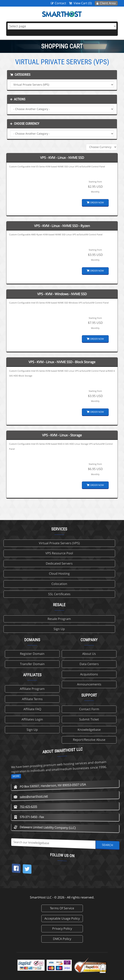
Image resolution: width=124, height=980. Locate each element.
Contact (60, 3)
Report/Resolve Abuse (37, 740)
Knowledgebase (37, 730)
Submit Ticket (37, 719)
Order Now (95, 202)
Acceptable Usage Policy (62, 918)
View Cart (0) (83, 3)
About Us (37, 654)
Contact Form (37, 709)
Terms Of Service (62, 908)
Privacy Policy (62, 928)
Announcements (37, 684)
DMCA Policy (62, 939)
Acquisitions (37, 674)
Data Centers (37, 664)
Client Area (108, 3)
